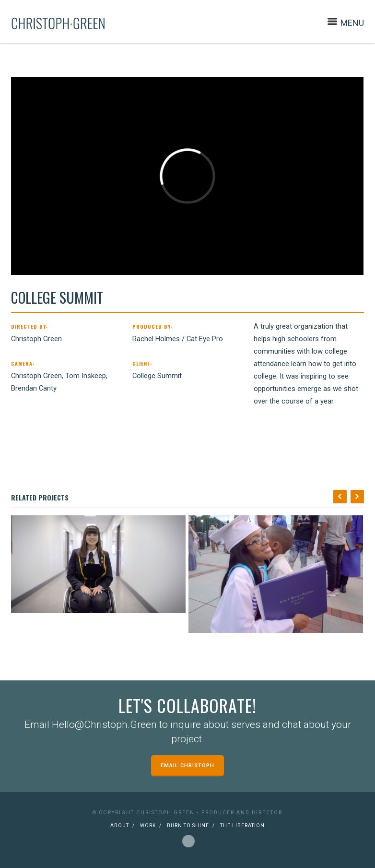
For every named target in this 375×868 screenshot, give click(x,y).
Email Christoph (187, 766)
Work (148, 826)
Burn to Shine (188, 826)
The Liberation (242, 826)
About (120, 826)
